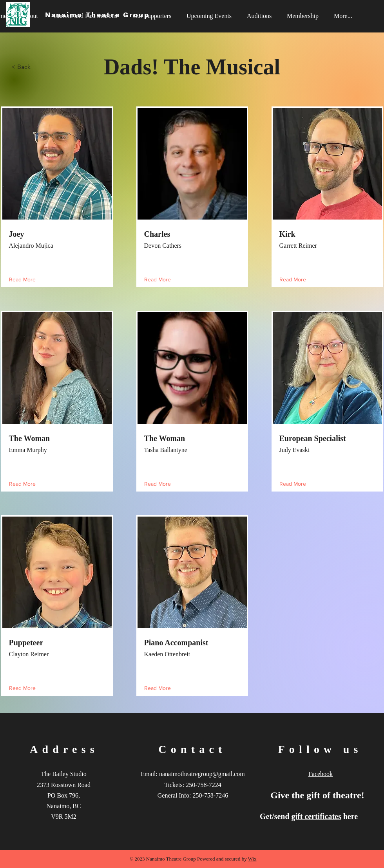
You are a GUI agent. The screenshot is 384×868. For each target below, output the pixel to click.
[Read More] (24, 280)
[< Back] (37, 67)
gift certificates (316, 816)
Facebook (321, 774)
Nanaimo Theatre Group (97, 15)
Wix (252, 859)
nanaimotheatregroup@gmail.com (202, 774)
